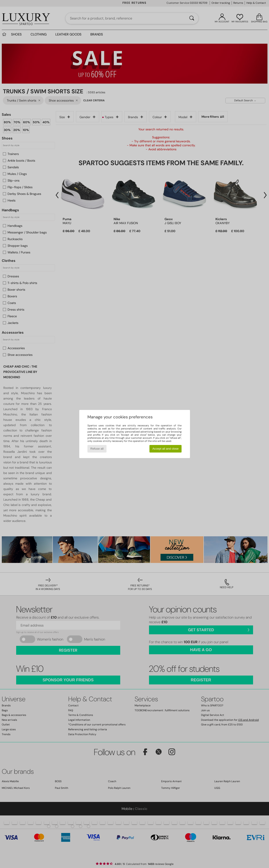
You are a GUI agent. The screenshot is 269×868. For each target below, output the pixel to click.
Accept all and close (165, 449)
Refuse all (97, 449)
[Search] (192, 18)
